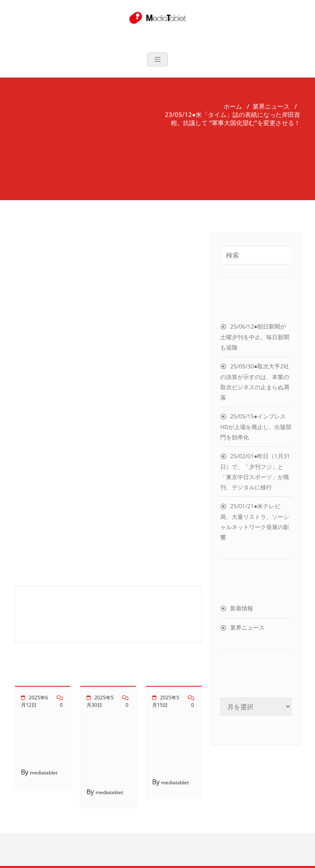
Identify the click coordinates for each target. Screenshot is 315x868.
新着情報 (242, 608)
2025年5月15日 (166, 701)
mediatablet (44, 773)
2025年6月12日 (34, 701)
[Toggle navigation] (157, 59)
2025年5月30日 (100, 701)
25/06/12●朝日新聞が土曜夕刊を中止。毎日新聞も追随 (255, 337)
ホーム (233, 106)
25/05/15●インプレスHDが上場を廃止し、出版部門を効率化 (256, 427)
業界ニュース (271, 106)
